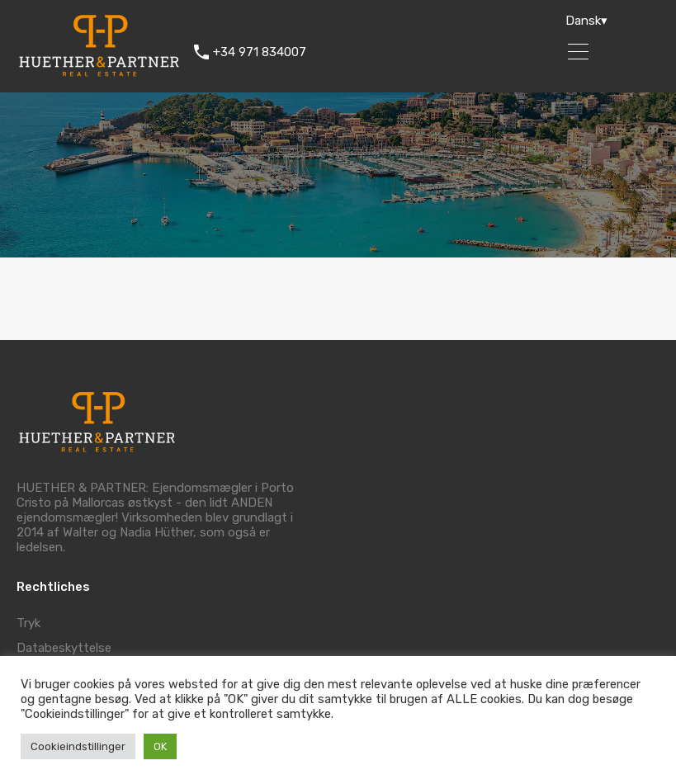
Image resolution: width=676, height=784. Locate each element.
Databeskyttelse (64, 648)
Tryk (28, 623)
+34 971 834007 (260, 52)
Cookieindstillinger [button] (78, 746)
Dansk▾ (586, 21)
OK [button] (160, 746)
